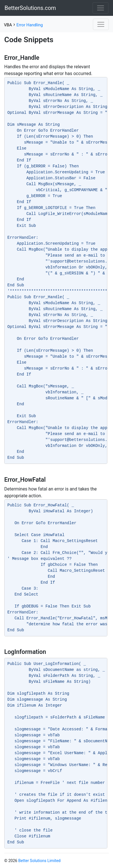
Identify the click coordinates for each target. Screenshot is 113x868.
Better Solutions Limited (39, 861)
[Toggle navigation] (101, 8)
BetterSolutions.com (30, 8)
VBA (8, 25)
